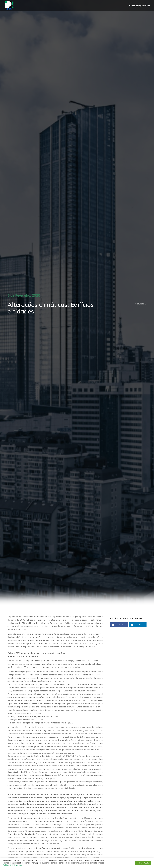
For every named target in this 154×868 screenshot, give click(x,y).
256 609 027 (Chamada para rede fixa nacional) (124, 3)
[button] (119, 625)
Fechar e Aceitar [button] (143, 863)
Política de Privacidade (13, 865)
